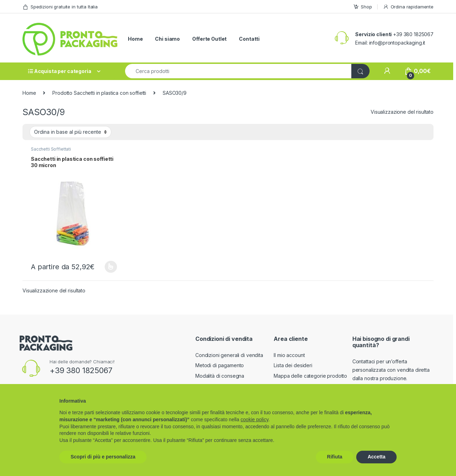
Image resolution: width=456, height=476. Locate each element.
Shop (362, 7)
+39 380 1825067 (81, 370)
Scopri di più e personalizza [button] (103, 457)
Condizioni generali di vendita (229, 355)
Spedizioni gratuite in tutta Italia (60, 7)
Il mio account (289, 355)
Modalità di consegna (220, 376)
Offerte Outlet (209, 39)
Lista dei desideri (293, 365)
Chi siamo (167, 39)
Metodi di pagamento (220, 365)
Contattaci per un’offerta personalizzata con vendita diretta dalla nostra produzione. (391, 370)
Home (135, 39)
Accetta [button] (376, 457)
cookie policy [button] (255, 419)
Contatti (249, 39)
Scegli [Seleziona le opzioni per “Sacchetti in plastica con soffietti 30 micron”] (111, 267)
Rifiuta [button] (335, 457)
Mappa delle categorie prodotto (310, 376)
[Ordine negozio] (70, 132)
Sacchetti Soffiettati (51, 149)
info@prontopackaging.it (397, 43)
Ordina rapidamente (408, 7)
